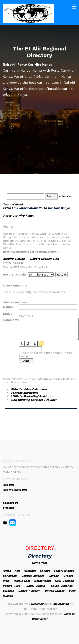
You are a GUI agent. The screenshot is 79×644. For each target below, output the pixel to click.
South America (62, 586)
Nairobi (17, 204)
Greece (68, 576)
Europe (54, 576)
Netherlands (43, 581)
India (6, 581)
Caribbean (10, 576)
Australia (30, 571)
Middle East (22, 581)
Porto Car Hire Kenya (19, 216)
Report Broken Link (45, 259)
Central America (33, 576)
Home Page (40, 563)
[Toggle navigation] (74, 6)
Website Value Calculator (29, 389)
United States (55, 591)
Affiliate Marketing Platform (31, 396)
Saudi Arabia (36, 586)
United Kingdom (29, 591)
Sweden (8, 591)
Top (6, 204)
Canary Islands (64, 571)
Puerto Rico (11, 586)
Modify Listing (14, 259)
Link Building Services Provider (34, 400)
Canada (45, 571)
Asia (17, 571)
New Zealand (64, 581)
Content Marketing (24, 393)
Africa (7, 571)
